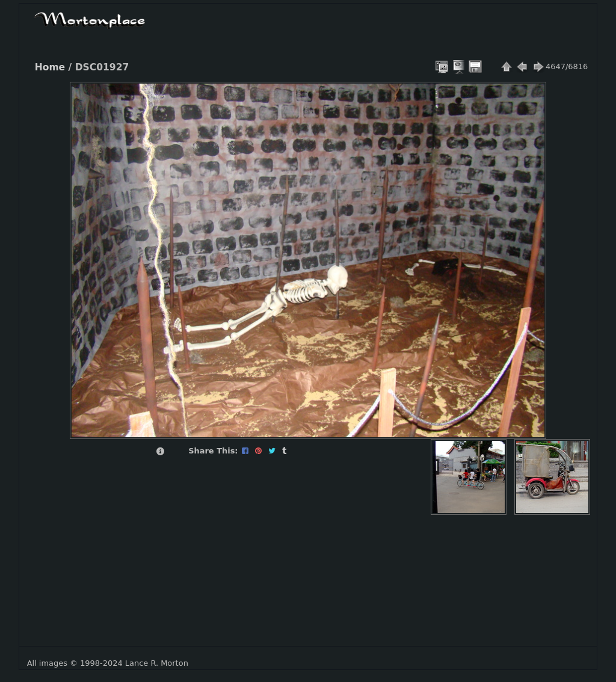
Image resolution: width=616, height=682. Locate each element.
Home (50, 67)
